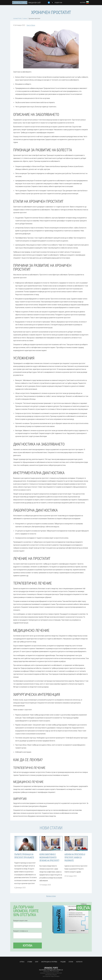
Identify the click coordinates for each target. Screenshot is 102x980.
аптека (22, 962)
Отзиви (30, 962)
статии (71, 962)
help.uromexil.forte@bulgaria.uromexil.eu (51, 970)
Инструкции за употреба (49, 962)
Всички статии (51, 896)
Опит (37, 962)
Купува (28, 945)
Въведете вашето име (20, 921)
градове (63, 962)
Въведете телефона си (21, 931)
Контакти (79, 962)
